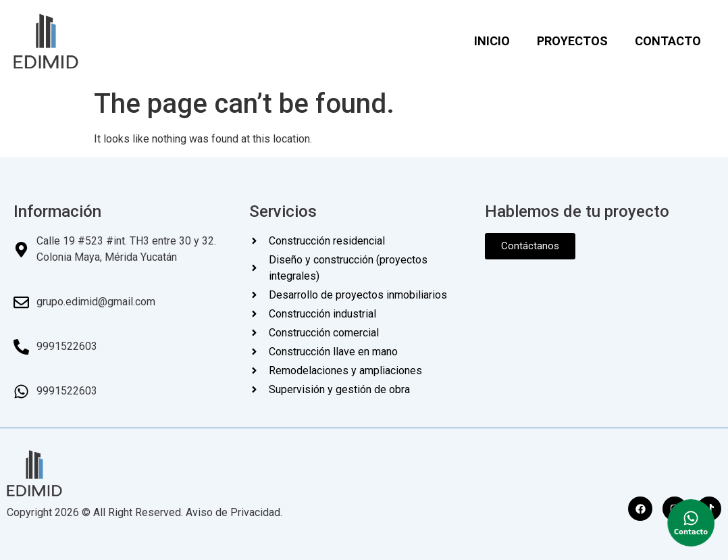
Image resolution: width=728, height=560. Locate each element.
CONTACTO (668, 41)
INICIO (492, 41)
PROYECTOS (572, 41)
